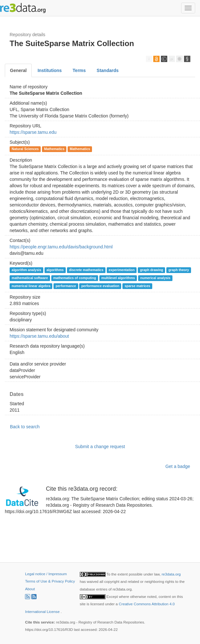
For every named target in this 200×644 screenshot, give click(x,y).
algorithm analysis (26, 270)
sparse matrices (137, 286)
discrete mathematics (86, 270)
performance (66, 286)
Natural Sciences (25, 149)
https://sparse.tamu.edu (33, 132)
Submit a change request (100, 447)
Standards (108, 70)
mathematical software (30, 278)
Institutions (50, 70)
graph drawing (152, 270)
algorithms (55, 270)
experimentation (122, 270)
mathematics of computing (75, 278)
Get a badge (178, 466)
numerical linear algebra (31, 286)
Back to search (25, 427)
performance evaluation (100, 286)
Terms (79, 70)
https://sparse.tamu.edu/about (39, 336)
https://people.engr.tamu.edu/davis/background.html (61, 247)
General (18, 70)
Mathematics (54, 149)
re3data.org (171, 574)
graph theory (179, 270)
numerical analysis (155, 278)
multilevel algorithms (118, 278)
